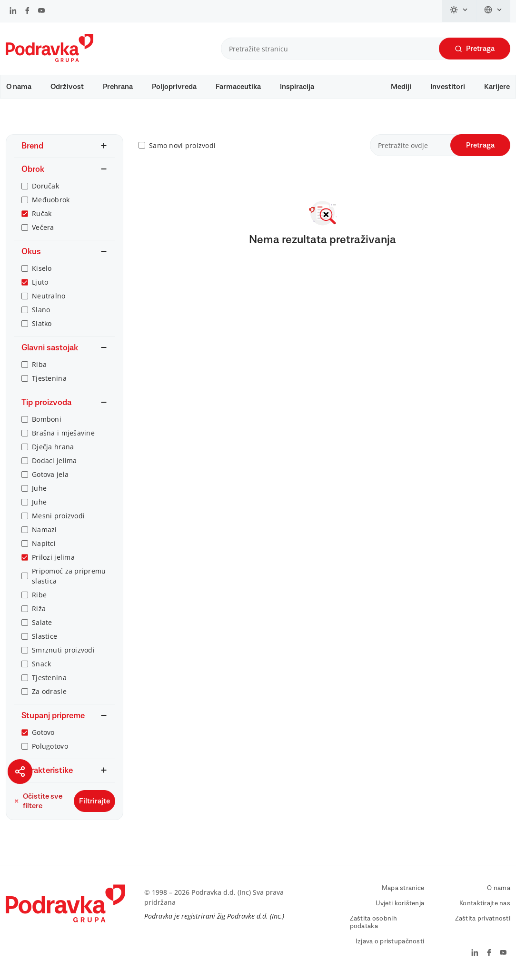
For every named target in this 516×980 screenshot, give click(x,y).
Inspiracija (297, 87)
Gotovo (43, 732)
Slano (41, 310)
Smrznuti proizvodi (63, 650)
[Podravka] (50, 59)
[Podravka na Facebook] (27, 11)
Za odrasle (49, 691)
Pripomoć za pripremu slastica (69, 576)
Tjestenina (49, 378)
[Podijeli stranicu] (20, 772)
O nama (19, 87)
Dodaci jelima (55, 460)
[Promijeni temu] (459, 11)
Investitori (448, 87)
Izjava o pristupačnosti (390, 941)
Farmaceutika (238, 87)
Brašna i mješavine (63, 433)
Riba (39, 364)
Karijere (497, 87)
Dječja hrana (53, 447)
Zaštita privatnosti (483, 919)
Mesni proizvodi (58, 516)
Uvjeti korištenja (400, 903)
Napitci (44, 543)
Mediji (401, 87)
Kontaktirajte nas (485, 903)
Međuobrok (51, 200)
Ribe (39, 595)
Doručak (45, 186)
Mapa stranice (403, 888)
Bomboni (47, 419)
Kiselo (42, 268)
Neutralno (49, 296)
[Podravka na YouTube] (41, 11)
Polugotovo (50, 746)
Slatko (42, 323)
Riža (39, 609)
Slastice (45, 636)
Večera (43, 227)
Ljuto (40, 282)
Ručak (42, 213)
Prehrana (118, 87)
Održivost (67, 87)
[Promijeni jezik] (493, 11)
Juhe (39, 488)
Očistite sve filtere (38, 801)
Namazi (45, 530)
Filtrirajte (94, 801)
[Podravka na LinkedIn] (13, 11)
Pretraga (475, 49)
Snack (41, 664)
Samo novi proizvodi (182, 145)
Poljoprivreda (174, 87)
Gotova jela (50, 474)
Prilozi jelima (53, 557)
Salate (42, 622)
